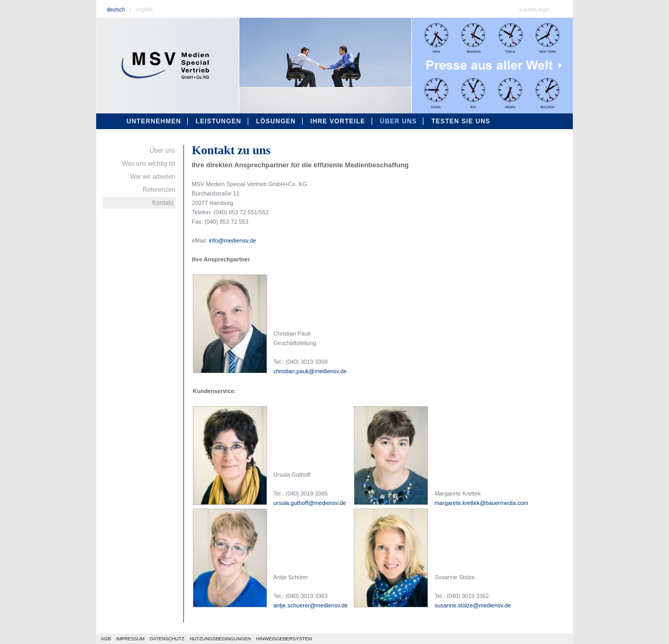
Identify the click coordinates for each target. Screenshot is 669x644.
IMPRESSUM (130, 639)
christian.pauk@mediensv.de (310, 371)
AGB (106, 639)
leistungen (218, 121)
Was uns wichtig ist (148, 164)
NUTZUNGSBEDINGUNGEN (220, 639)
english (144, 10)
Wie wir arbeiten (153, 177)
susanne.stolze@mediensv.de (472, 605)
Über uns (162, 151)
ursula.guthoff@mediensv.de (310, 503)
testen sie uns (461, 121)
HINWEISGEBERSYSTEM (284, 639)
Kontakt (163, 203)
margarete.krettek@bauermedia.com (481, 503)
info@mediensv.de (232, 240)
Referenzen (159, 190)
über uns (399, 121)
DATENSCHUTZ (167, 639)
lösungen (276, 121)
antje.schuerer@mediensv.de (310, 605)
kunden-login (534, 10)
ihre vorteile (338, 121)
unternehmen (154, 121)
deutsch (116, 10)
